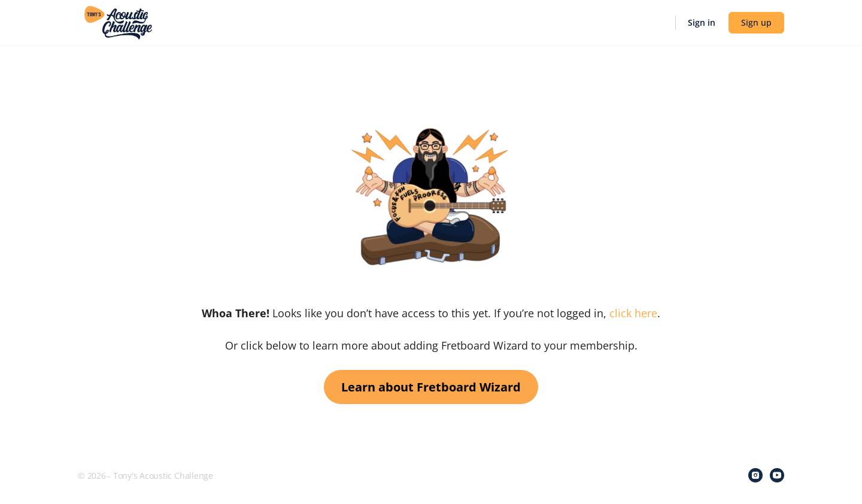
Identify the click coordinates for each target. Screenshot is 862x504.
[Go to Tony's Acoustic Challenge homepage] (118, 22)
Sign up (756, 22)
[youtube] (777, 475)
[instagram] (755, 475)
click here (633, 313)
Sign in (702, 22)
